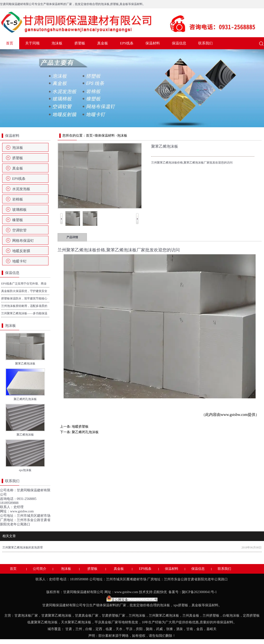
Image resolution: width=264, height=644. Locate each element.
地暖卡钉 (19, 261)
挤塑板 (80, 43)
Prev (61, 215)
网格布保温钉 (23, 241)
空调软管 (19, 230)
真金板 (103, 43)
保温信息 (179, 43)
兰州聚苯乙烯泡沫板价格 (81, 250)
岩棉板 (18, 199)
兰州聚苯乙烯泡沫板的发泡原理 (23, 547)
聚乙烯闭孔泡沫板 (85, 432)
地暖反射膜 (21, 251)
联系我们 (205, 43)
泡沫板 (57, 43)
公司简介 (40, 569)
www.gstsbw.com (22, 511)
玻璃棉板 (19, 210)
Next (137, 215)
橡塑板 (18, 220)
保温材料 (153, 43)
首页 (10, 43)
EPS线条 (127, 43)
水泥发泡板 (21, 189)
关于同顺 (32, 43)
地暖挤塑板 (80, 427)
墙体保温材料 (105, 136)
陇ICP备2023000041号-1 (200, 592)
